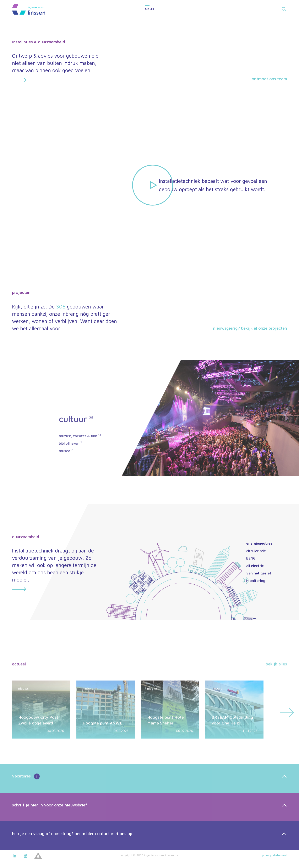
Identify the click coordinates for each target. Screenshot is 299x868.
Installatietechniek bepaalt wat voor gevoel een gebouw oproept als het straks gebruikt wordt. (213, 185)
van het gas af (259, 573)
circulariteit (256, 551)
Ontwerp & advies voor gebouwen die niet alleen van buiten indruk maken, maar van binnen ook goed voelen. (56, 68)
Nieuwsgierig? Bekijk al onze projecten (250, 328)
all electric (255, 566)
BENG (251, 558)
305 (61, 307)
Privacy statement (274, 855)
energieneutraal (260, 543)
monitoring (256, 581)
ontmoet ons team (269, 79)
